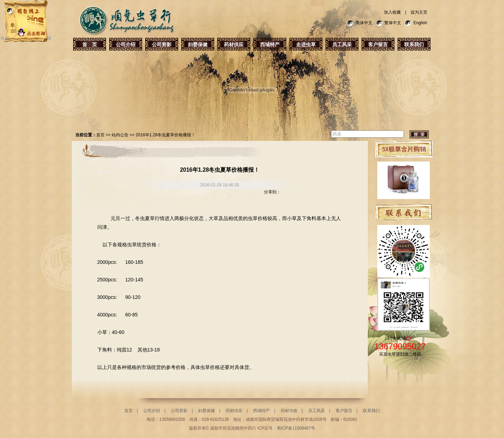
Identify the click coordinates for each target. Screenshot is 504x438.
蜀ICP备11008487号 (296, 428)
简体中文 (364, 23)
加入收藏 (392, 12)
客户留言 (378, 45)
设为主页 (419, 12)
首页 (100, 135)
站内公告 (120, 135)
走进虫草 (306, 45)
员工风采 (342, 45)
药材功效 (289, 411)
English (420, 23)
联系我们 (414, 45)
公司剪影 (162, 45)
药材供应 (234, 45)
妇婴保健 (198, 45)
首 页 (90, 45)
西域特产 (270, 45)
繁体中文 (393, 23)
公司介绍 (126, 45)
